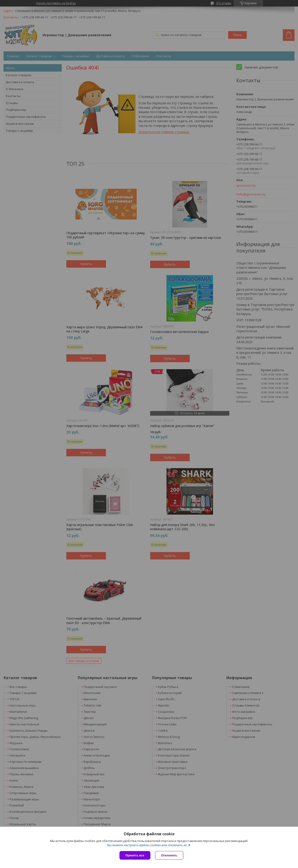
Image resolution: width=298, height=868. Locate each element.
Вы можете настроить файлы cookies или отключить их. (147, 845)
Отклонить (169, 855)
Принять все (135, 855)
